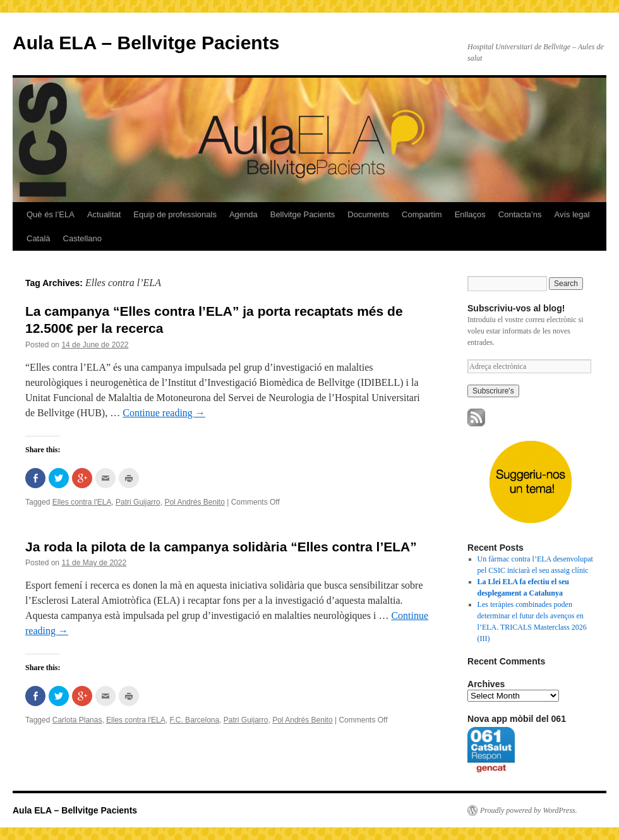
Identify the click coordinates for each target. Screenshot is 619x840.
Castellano (82, 238)
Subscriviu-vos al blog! (516, 308)
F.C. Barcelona (194, 720)
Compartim (422, 214)
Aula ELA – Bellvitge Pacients (146, 43)
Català (39, 238)
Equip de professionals (175, 214)
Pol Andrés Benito (194, 502)
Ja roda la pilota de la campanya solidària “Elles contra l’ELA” (221, 547)
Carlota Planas (77, 720)
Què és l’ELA (51, 214)
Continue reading (164, 413)
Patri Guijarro (138, 502)
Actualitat (104, 214)
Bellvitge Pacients (303, 214)
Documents (368, 214)
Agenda (243, 214)
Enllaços (470, 214)
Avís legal (572, 214)
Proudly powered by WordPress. (529, 810)
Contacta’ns (520, 214)
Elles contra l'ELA (82, 502)
